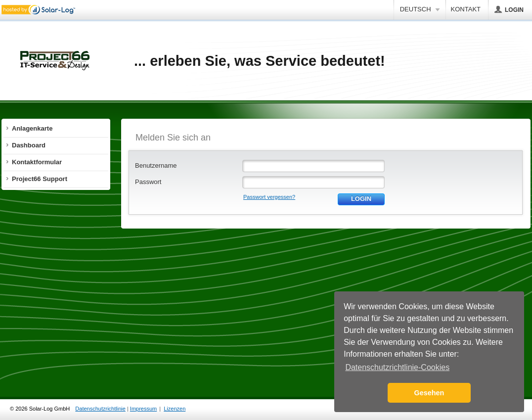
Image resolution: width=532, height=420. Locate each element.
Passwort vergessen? (269, 197)
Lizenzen (175, 409)
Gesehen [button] (429, 393)
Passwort (148, 182)
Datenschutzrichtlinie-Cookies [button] (397, 367)
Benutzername (156, 165)
